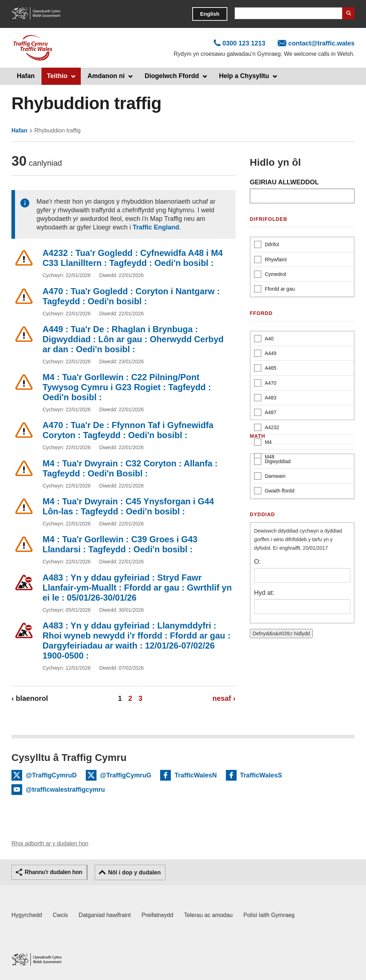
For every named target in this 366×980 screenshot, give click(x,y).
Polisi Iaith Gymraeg (269, 915)
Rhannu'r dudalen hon (53, 872)
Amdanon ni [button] (106, 76)
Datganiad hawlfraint (105, 915)
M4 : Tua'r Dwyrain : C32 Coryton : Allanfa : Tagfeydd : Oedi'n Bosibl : (130, 468)
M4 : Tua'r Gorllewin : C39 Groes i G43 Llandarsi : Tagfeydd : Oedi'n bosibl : (120, 544)
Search (348, 13)
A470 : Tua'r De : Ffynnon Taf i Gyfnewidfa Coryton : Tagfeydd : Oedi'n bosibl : (128, 430)
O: (258, 562)
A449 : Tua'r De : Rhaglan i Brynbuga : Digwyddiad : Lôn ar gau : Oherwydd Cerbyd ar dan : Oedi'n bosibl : (133, 339)
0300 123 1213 (244, 43)
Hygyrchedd (27, 915)
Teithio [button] (57, 76)
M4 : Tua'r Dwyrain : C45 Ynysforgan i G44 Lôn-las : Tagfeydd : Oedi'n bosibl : (128, 506)
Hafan (26, 76)
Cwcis (60, 915)
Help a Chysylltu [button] (244, 76)
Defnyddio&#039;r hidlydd (281, 634)
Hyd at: (264, 593)
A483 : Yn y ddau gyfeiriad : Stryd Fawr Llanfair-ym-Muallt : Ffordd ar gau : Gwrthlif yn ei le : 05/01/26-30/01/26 (137, 588)
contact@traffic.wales (321, 43)
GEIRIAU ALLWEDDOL (284, 182)
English (210, 14)
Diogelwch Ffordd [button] (172, 76)
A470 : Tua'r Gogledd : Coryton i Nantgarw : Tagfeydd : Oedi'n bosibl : (131, 296)
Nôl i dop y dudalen (134, 872)
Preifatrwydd (157, 915)
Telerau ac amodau (208, 915)
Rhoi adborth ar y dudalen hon (50, 843)
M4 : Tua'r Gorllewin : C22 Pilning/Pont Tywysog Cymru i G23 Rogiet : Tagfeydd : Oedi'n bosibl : (127, 387)
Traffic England (156, 227)
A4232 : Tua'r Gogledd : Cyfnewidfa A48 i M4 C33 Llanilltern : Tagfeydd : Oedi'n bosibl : (133, 258)
